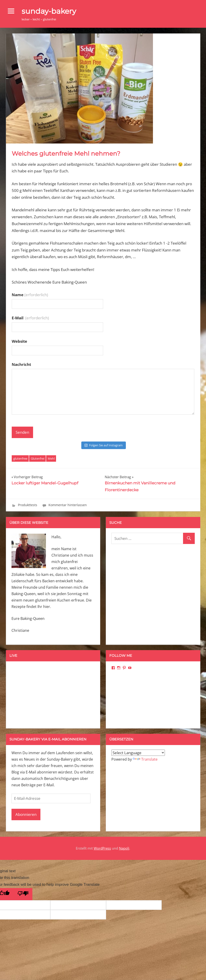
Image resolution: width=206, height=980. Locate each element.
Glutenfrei (38, 458)
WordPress (102, 848)
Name (30, 295)
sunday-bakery (49, 11)
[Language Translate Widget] (138, 753)
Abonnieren (26, 814)
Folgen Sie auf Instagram (104, 445)
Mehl (51, 458)
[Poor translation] (23, 894)
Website (19, 341)
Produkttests (28, 505)
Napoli (124, 848)
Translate (145, 759)
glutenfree (20, 458)
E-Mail (30, 318)
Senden (22, 432)
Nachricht (21, 364)
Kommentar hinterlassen (68, 505)
